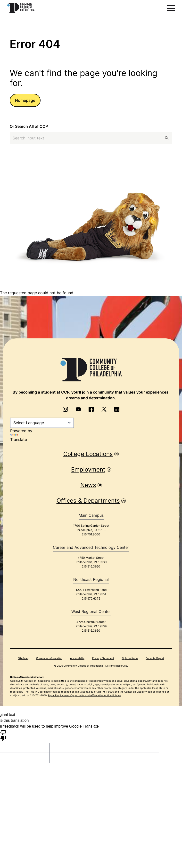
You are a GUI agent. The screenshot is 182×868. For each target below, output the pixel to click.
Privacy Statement (103, 658)
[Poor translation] (3, 735)
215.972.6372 (91, 598)
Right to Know (130, 658)
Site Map (23, 658)
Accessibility (77, 658)
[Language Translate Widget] (42, 423)
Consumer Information (49, 658)
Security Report (155, 658)
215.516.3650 (91, 566)
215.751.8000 (91, 534)
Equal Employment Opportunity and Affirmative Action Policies (84, 695)
